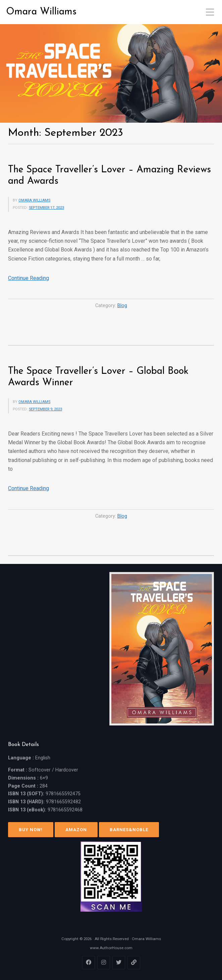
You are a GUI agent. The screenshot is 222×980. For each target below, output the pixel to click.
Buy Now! (31, 830)
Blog (122, 306)
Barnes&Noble (129, 830)
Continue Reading (29, 278)
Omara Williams (41, 12)
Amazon (76, 830)
